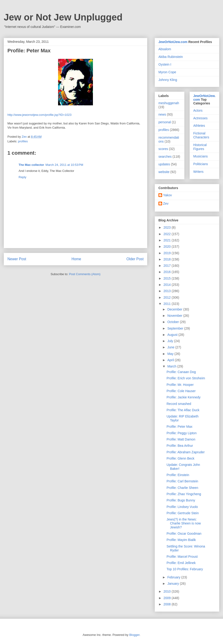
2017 (168, 266)
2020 (168, 247)
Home (76, 259)
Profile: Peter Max (179, 427)
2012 (168, 297)
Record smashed (179, 404)
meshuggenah (169, 103)
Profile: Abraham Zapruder (186, 452)
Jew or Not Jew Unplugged (63, 17)
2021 (168, 240)
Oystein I (165, 64)
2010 (168, 591)
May (171, 354)
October (174, 322)
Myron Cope (167, 72)
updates (164, 164)
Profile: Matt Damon (181, 439)
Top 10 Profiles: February (185, 569)
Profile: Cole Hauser (181, 391)
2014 (168, 285)
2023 (168, 227)
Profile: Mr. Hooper (180, 385)
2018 (168, 259)
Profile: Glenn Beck (180, 458)
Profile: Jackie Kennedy (184, 397)
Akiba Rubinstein (171, 57)
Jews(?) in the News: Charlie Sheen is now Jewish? (184, 523)
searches (165, 157)
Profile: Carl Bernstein (182, 481)
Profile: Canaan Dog (181, 372)
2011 (168, 304)
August (173, 335)
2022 (168, 234)
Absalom (165, 49)
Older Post (135, 259)
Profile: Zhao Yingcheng (184, 494)
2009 (168, 598)
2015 (168, 278)
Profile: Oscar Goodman (184, 534)
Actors (198, 110)
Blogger (134, 635)
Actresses (200, 118)
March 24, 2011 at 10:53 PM (64, 165)
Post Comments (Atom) (85, 274)
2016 (168, 272)
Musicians (200, 156)
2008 (168, 604)
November (175, 316)
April (171, 360)
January (174, 584)
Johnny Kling (168, 80)
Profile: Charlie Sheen (182, 488)
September (176, 328)
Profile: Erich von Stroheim (186, 378)
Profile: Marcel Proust (182, 557)
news (162, 114)
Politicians (201, 164)
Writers (198, 172)
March (172, 366)
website (164, 172)
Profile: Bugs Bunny (181, 500)
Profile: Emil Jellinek (181, 563)
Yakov (167, 195)
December (175, 309)
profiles (23, 141)
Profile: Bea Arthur (180, 446)
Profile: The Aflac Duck (183, 410)
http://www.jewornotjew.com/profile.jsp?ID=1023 (39, 115)
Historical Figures (200, 147)
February (174, 577)
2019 (168, 253)
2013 (168, 291)
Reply (22, 177)
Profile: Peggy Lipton (182, 433)
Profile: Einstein (178, 475)
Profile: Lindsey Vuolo (182, 507)
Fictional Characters (201, 135)
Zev (166, 204)
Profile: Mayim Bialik (181, 540)
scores (163, 149)
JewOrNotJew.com (173, 42)
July (171, 341)
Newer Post (17, 259)
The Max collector (31, 165)
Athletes (199, 126)
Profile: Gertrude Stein (183, 513)
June (171, 347)
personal (165, 122)
